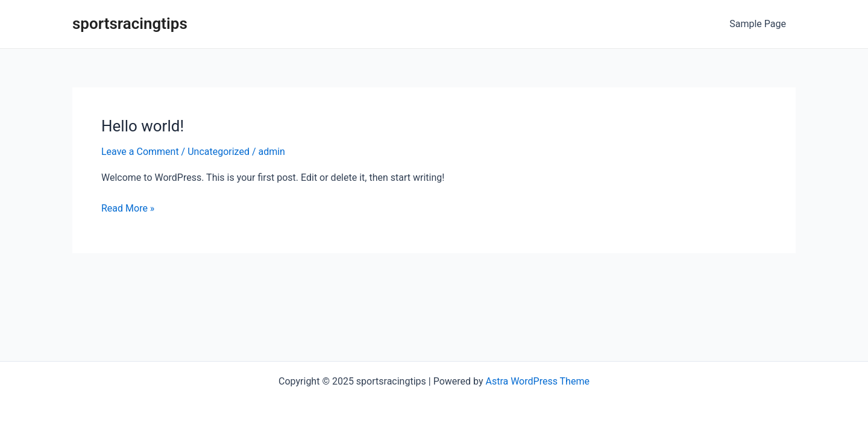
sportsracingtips (130, 24)
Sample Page (758, 24)
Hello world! (143, 126)
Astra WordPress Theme (537, 381)
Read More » (128, 207)
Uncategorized (219, 152)
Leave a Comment (140, 152)
